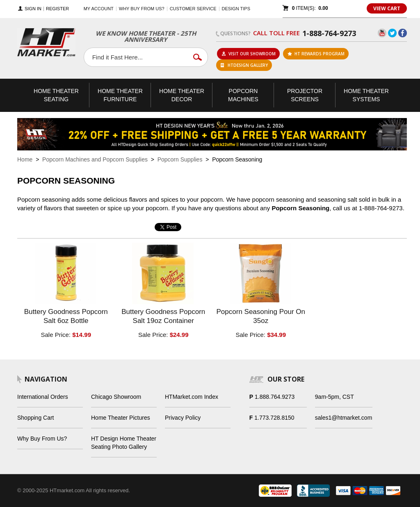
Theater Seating (56, 95)
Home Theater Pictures (121, 418)
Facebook (403, 33)
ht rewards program (316, 54)
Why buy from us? (142, 9)
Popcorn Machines (243, 95)
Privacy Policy (183, 418)
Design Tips (236, 9)
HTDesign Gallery (244, 65)
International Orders (43, 397)
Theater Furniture (120, 95)
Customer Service (193, 9)
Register (57, 9)
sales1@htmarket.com (344, 418)
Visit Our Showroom (249, 54)
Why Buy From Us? (42, 439)
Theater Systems (366, 95)
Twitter (392, 33)
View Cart (387, 8)
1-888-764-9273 (329, 33)
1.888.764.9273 (275, 397)
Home (25, 159)
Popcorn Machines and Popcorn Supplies (95, 159)
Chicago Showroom (116, 397)
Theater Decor (182, 95)
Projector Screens (305, 95)
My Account (99, 9)
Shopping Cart (36, 418)
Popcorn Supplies (180, 159)
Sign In (33, 9)
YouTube (382, 33)
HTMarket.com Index (192, 397)
